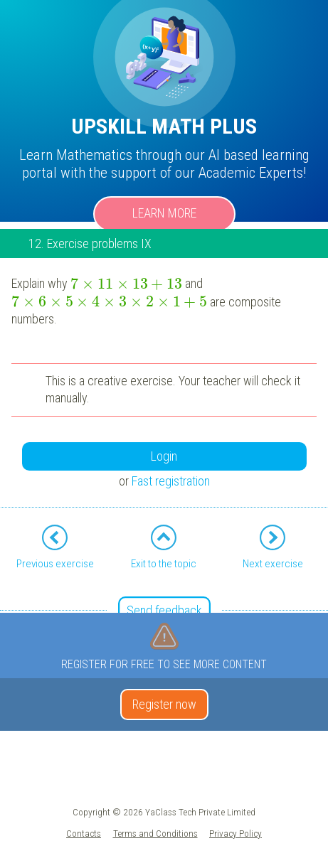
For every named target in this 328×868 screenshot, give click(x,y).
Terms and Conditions (155, 833)
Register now (164, 704)
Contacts (84, 833)
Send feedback (164, 610)
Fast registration (171, 481)
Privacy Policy (236, 833)
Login (164, 456)
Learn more (164, 213)
